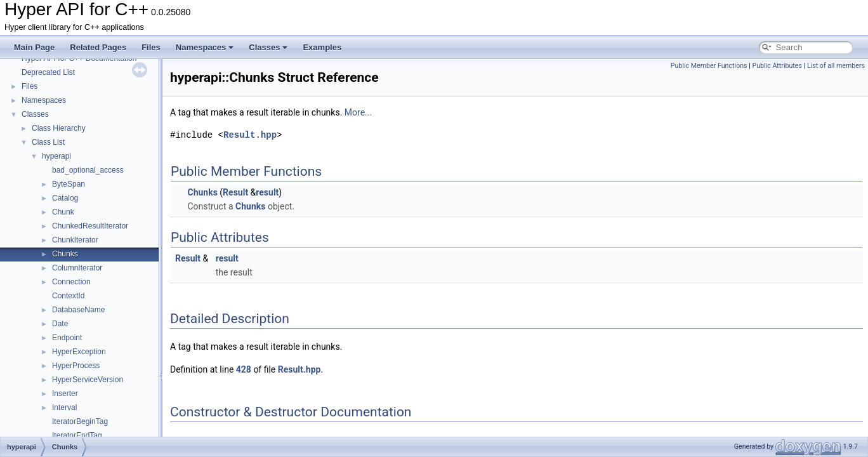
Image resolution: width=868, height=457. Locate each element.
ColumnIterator (77, 268)
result (267, 192)
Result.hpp (250, 135)
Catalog (65, 198)
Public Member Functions (709, 66)
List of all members (836, 66)
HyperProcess (76, 366)
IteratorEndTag (77, 435)
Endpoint (67, 338)
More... (358, 112)
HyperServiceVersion (88, 380)
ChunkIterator (75, 240)
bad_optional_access (88, 170)
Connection (71, 282)
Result (235, 192)
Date (60, 324)
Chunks (65, 254)
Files (151, 47)
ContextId (68, 296)
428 (244, 369)
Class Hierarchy (59, 128)
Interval (64, 407)
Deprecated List (48, 72)
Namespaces (205, 47)
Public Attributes (777, 66)
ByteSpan (69, 184)
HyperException (79, 352)
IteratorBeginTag (80, 421)
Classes (268, 47)
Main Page (34, 47)
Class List (48, 142)
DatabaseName (78, 310)
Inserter (65, 394)
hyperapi (56, 156)
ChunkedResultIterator (90, 226)
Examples (322, 47)
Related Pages (98, 47)
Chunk (63, 212)
